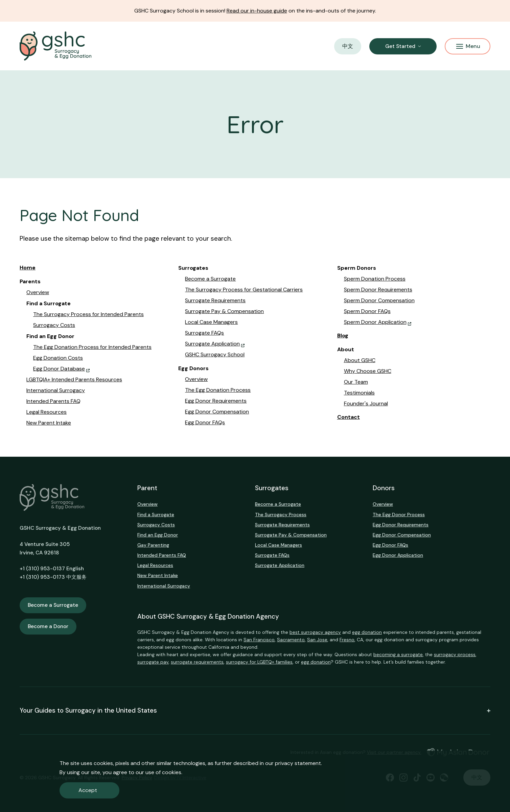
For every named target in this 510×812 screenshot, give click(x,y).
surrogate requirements (197, 662)
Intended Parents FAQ (53, 401)
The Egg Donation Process (218, 390)
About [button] (346, 350)
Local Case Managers (211, 322)
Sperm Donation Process (375, 279)
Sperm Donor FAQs (367, 311)
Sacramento (291, 640)
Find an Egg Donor (158, 535)
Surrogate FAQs (204, 333)
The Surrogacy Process (281, 515)
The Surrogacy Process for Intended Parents (88, 314)
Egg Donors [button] (193, 368)
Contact (349, 417)
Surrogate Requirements (215, 300)
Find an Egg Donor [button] (50, 336)
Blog (343, 336)
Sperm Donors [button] (357, 268)
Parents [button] (30, 282)
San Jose (317, 640)
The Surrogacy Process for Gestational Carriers (244, 290)
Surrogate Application (212, 344)
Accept (88, 790)
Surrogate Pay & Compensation (224, 311)
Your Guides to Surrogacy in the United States (255, 711)
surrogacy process (455, 654)
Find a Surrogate (156, 515)
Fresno (347, 640)
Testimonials (359, 393)
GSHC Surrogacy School (215, 354)
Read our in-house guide (257, 11)
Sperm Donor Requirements (378, 290)
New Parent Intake (49, 423)
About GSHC (360, 360)
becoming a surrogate (398, 654)
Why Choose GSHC (368, 371)
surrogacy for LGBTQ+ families (259, 662)
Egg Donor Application (398, 555)
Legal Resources (47, 412)
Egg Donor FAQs (205, 422)
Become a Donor (48, 626)
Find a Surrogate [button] (49, 304)
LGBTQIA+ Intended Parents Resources (74, 379)
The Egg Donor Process (399, 515)
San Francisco (259, 640)
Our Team (356, 382)
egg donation (367, 632)
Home (28, 268)
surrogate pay (153, 662)
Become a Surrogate (210, 279)
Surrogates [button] (193, 268)
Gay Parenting (153, 545)
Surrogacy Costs (54, 325)
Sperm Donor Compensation (379, 300)
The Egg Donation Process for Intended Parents (92, 347)
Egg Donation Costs (58, 358)
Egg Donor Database (59, 369)
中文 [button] (348, 46)
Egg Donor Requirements (216, 401)
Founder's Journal (366, 403)
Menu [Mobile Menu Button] (468, 46)
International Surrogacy (56, 390)
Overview (38, 292)
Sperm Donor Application (375, 322)
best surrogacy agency (315, 632)
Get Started (400, 46)
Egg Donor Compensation (217, 412)
